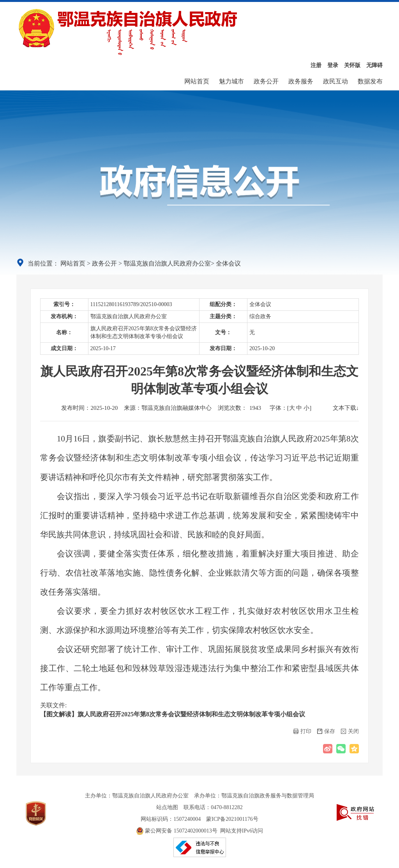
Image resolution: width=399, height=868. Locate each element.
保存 (326, 731)
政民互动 (335, 81)
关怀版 (352, 65)
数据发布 (370, 81)
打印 (302, 731)
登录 (333, 65)
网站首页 (197, 81)
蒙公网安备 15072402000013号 (177, 831)
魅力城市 (231, 81)
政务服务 (301, 81)
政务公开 (266, 81)
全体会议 (228, 263)
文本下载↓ (346, 408)
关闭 (350, 731)
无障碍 (374, 65)
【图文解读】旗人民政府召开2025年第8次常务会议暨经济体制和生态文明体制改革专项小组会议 (173, 714)
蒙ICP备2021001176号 (232, 819)
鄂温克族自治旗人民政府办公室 (167, 263)
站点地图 (167, 807)
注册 (316, 65)
